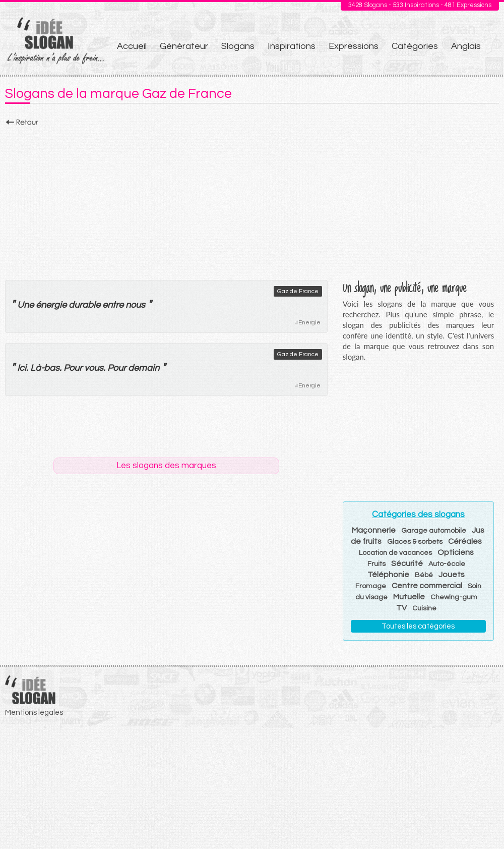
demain (144, 368)
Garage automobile (434, 531)
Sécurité (407, 563)
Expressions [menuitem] (354, 46)
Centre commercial (427, 586)
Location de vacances (395, 553)
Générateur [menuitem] (184, 46)
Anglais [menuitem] (466, 46)
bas (52, 368)
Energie (309, 323)
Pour (73, 368)
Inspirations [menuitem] (292, 46)
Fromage (371, 586)
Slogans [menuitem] (238, 46)
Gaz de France (298, 291)
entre (113, 305)
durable (84, 305)
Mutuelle (409, 597)
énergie (51, 305)
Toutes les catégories (418, 626)
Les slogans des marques (166, 466)
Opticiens (456, 552)
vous (94, 368)
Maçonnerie (374, 530)
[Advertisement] (252, 200)
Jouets (452, 575)
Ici (22, 368)
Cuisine (424, 608)
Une (25, 305)
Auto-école (447, 564)
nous (135, 305)
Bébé (424, 575)
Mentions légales (34, 713)
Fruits (376, 564)
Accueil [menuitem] (132, 46)
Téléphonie (388, 575)
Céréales (465, 541)
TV (401, 608)
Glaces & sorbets (415, 542)
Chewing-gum (454, 597)
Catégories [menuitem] (415, 46)
